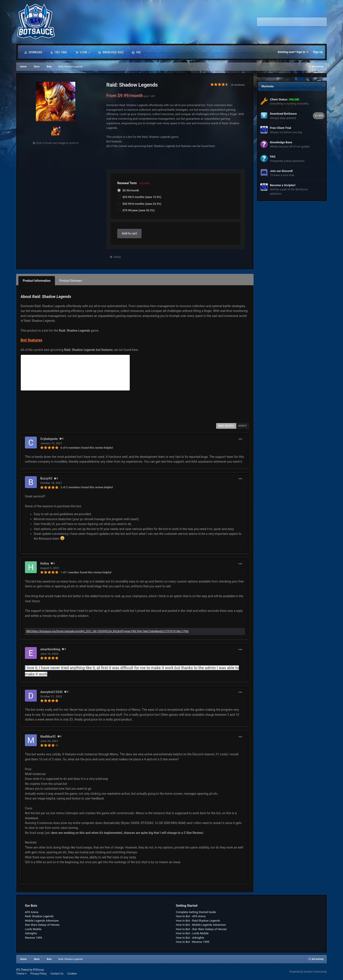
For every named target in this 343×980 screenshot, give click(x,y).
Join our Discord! (281, 171)
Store (83, 52)
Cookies (72, 974)
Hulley (45, 563)
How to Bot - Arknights (190, 938)
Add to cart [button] (129, 233)
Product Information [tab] (37, 281)
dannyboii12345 (51, 692)
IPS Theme (23, 970)
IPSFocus (38, 970)
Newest (243, 426)
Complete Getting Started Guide (196, 912)
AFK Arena (32, 912)
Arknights (31, 933)
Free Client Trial (281, 128)
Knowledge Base (111, 52)
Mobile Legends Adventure (42, 921)
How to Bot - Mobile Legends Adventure (201, 925)
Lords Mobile (33, 929)
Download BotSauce (283, 114)
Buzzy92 (46, 478)
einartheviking (50, 649)
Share (115, 257)
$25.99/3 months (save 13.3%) (142, 197)
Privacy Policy (38, 974)
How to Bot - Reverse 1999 (193, 942)
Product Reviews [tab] (71, 281)
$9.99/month (131, 190)
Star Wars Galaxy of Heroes (42, 925)
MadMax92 (48, 737)
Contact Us (57, 974)
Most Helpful (226, 426)
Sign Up (318, 52)
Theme (21, 974)
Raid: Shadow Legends (39, 916)
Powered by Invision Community (308, 972)
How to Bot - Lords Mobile (192, 933)
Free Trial (59, 52)
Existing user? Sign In (293, 52)
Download (33, 52)
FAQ (136, 52)
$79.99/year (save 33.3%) (139, 210)
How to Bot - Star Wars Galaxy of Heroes (201, 929)
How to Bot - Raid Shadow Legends (198, 921)
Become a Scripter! (283, 185)
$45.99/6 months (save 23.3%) (142, 204)
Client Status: (285, 99)
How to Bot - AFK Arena (191, 916)
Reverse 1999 (33, 938)
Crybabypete (49, 439)
